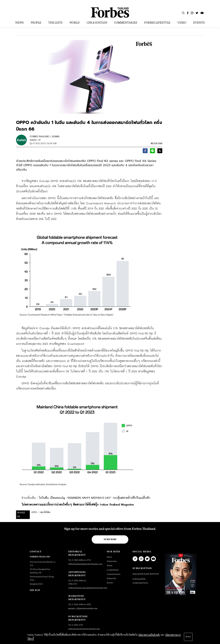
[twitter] (160, 152)
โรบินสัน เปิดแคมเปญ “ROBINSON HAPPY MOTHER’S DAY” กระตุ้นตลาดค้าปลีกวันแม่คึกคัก (95, 498)
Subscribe (110, 539)
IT (39, 140)
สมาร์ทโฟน (45, 512)
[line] (152, 152)
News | (34, 140)
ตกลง (188, 637)
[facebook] (145, 152)
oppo (34, 512)
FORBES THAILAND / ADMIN (45, 137)
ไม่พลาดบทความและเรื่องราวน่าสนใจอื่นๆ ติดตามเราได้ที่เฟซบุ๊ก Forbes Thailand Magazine (78, 505)
